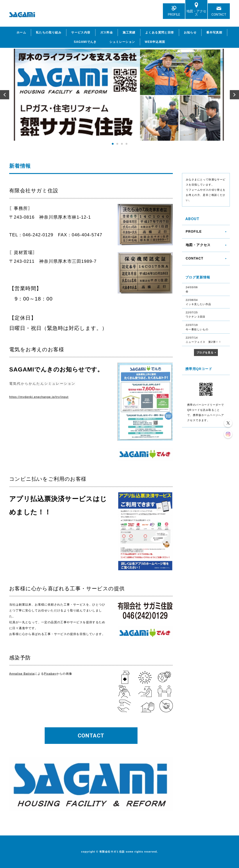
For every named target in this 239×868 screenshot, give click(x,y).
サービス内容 (81, 32)
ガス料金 (107, 32)
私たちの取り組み (49, 32)
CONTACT (219, 14)
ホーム (21, 32)
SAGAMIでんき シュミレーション (104, 42)
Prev (5, 95)
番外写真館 (214, 32)
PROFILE (174, 14)
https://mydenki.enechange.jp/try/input (39, 397)
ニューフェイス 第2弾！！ (204, 342)
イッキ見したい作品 (198, 304)
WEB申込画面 (155, 42)
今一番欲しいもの (197, 329)
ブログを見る (205, 353)
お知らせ (190, 32)
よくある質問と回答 (160, 32)
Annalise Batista (22, 674)
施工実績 (129, 32)
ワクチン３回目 (196, 317)
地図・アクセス (196, 13)
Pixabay (50, 674)
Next (234, 95)
